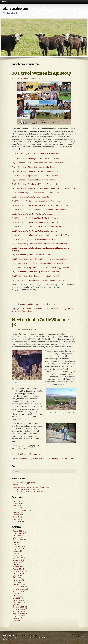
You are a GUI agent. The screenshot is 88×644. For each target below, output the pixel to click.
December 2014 (19, 607)
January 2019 (18, 565)
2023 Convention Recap (22, 485)
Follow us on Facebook (37, 637)
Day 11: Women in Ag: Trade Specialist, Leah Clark (31, 197)
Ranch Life (17, 517)
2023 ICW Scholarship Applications (26, 489)
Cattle (36, 304)
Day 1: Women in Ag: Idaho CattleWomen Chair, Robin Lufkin (36, 153)
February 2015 (18, 603)
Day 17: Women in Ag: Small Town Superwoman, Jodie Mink (35, 222)
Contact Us (33, 635)
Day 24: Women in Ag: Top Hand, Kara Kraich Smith (32, 255)
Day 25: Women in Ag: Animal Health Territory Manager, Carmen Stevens (41, 259)
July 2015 (16, 594)
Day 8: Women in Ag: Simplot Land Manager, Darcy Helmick (35, 184)
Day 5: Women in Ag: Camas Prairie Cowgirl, (29, 171)
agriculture (21, 309)
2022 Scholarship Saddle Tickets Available (28, 492)
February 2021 (18, 547)
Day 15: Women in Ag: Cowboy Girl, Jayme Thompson (32, 214)
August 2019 (18, 560)
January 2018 (18, 569)
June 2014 (17, 620)
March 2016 (18, 580)
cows (37, 458)
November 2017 (19, 571)
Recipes (16, 519)
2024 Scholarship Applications (24, 483)
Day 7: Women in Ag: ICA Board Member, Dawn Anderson (34, 180)
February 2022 (18, 540)
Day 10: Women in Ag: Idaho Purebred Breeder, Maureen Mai (36, 193)
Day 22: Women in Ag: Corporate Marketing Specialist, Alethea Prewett (40, 244)
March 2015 (18, 600)
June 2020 (17, 553)
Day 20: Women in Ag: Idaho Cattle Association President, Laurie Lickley (40, 235)
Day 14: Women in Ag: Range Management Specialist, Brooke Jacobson (40, 210)
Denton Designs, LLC (80, 635)
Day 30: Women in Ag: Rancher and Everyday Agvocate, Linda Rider (38, 280)
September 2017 (19, 574)
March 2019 (18, 562)
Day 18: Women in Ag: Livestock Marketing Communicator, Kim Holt (38, 227)
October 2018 (18, 567)
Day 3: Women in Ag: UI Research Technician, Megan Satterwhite (37, 163)
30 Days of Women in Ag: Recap (41, 73)
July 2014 (16, 618)
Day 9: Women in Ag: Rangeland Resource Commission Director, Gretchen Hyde (43, 188)
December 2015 (19, 587)
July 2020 (17, 551)
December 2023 (19, 533)
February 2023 (18, 536)
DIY (41, 458)
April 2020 (17, 556)
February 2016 (18, 582)
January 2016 (18, 585)
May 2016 (17, 578)
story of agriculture (66, 458)
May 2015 (17, 596)
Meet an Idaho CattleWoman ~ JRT (41, 322)
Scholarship (18, 521)
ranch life (46, 458)
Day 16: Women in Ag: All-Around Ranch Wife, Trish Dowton (35, 218)
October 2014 (18, 611)
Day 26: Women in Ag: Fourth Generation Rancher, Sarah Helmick (38, 263)
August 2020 (18, 549)
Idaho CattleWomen (17, 9)
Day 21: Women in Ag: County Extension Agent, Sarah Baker (35, 239)
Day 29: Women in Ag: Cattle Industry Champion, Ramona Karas (37, 276)
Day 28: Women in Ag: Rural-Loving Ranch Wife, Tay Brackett (36, 272)
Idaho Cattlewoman (34, 309)
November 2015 (19, 589)
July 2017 (16, 576)
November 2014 (19, 609)
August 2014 (18, 616)
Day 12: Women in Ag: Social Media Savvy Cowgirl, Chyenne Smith (38, 201)
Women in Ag (27, 311)
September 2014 (19, 614)
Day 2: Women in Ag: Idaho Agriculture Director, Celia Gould (36, 159)
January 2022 (18, 542)
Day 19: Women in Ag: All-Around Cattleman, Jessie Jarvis (34, 231)
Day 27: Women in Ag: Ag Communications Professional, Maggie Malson (40, 268)
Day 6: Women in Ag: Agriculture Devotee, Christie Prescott (35, 176)
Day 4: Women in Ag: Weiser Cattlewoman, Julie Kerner (34, 167)
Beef (23, 304)
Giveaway (17, 508)
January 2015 (18, 605)
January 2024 (18, 531)
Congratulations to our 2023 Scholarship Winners (31, 487)
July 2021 (16, 544)
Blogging (29, 304)
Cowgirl (31, 458)
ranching (63, 309)
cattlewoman (22, 458)
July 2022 (17, 538)
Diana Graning (52, 171)
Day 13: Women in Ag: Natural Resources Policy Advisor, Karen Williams (40, 205)
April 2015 (17, 598)
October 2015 (18, 591)
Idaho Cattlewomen (47, 304)
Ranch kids (17, 515)
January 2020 (18, 558)
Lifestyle (16, 513)
